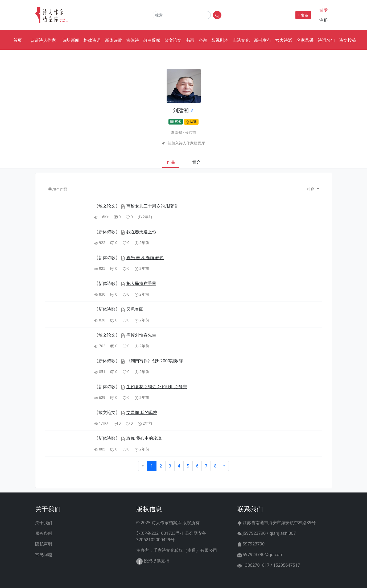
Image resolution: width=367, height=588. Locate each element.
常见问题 (44, 554)
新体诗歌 (113, 40)
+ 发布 (303, 15)
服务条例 (44, 533)
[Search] (182, 15)
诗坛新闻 (71, 40)
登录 (324, 10)
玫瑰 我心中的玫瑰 (144, 438)
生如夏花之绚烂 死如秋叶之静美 (157, 387)
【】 (108, 206)
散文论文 (173, 40)
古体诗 (133, 40)
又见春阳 (135, 309)
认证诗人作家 (43, 40)
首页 (18, 40)
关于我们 (44, 523)
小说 (203, 40)
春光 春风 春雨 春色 (145, 258)
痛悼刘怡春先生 (141, 335)
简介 (196, 162)
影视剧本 (220, 40)
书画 (190, 40)
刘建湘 (181, 110)
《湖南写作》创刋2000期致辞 (155, 361)
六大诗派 (284, 40)
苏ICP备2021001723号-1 (160, 533)
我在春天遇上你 (141, 232)
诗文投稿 (348, 40)
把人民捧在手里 (141, 283)
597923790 (251, 544)
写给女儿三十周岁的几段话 (152, 206)
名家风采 (305, 40)
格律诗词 (92, 40)
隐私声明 (44, 544)
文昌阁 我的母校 (142, 412)
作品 (171, 162)
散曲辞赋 (152, 40)
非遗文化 (241, 40)
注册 (324, 20)
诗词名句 (326, 40)
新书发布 (262, 40)
